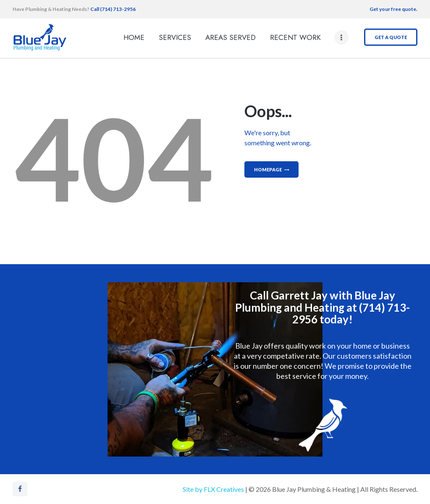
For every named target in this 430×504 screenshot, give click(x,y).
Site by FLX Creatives (213, 489)
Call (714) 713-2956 (113, 9)
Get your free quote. (393, 9)
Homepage (268, 169)
